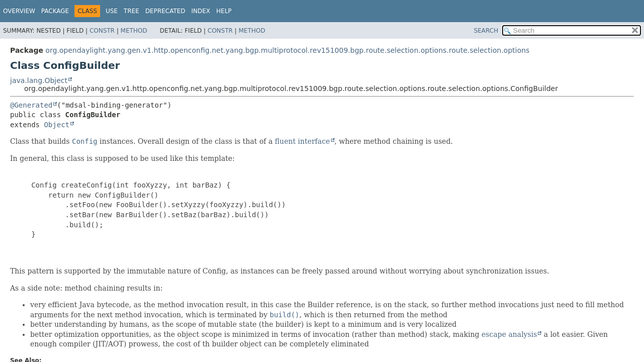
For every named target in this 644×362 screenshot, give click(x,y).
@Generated (31, 105)
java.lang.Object (39, 80)
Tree (132, 11)
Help (224, 11)
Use (112, 11)
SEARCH (486, 31)
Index (201, 11)
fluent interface (302, 141)
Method (134, 31)
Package (55, 11)
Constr (102, 31)
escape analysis (509, 334)
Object (57, 125)
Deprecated (166, 11)
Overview (19, 11)
